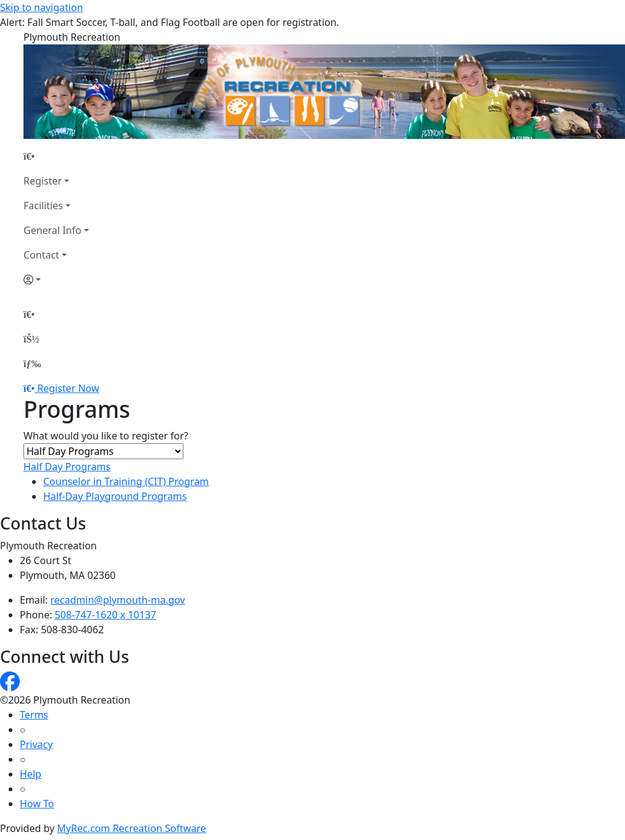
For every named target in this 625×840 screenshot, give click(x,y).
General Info (52, 230)
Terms (34, 715)
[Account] (56, 280)
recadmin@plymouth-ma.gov (118, 600)
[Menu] (32, 364)
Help (31, 774)
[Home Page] (56, 156)
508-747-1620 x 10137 (106, 615)
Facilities (43, 206)
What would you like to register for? (106, 436)
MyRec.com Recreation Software (131, 828)
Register (43, 181)
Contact (41, 255)
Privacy (36, 744)
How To (37, 804)
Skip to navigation (41, 7)
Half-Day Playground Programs (115, 496)
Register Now (68, 388)
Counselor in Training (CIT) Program (126, 481)
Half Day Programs (67, 467)
